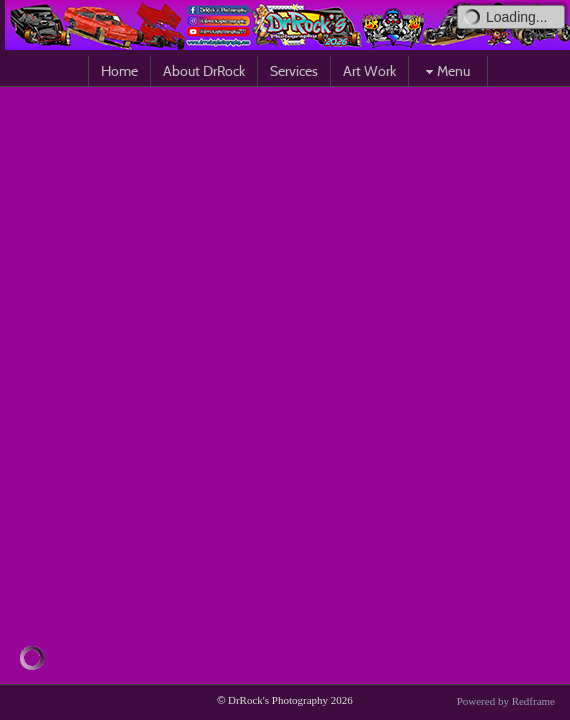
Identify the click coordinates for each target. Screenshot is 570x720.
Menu (445, 71)
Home (119, 71)
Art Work (369, 71)
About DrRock (204, 71)
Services (294, 71)
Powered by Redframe (506, 701)
